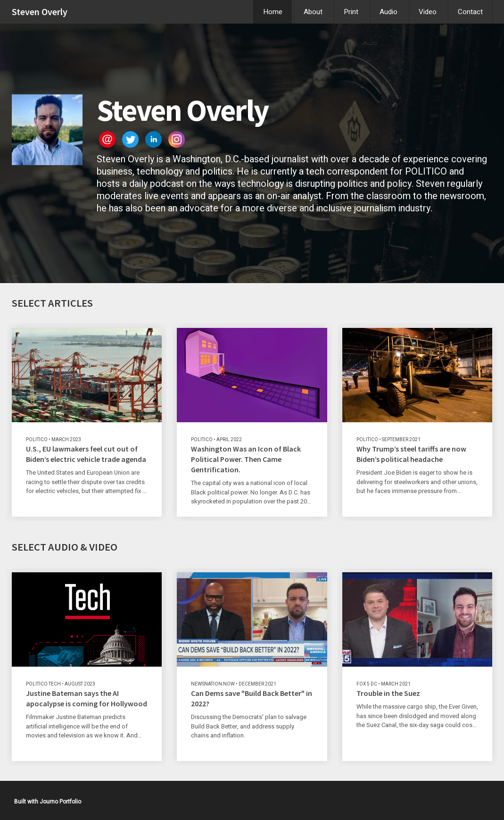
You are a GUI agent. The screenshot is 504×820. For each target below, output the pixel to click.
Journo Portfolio (60, 802)
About (313, 12)
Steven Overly (40, 12)
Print (351, 12)
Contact (470, 12)
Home (273, 12)
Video (428, 12)
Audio (388, 12)
